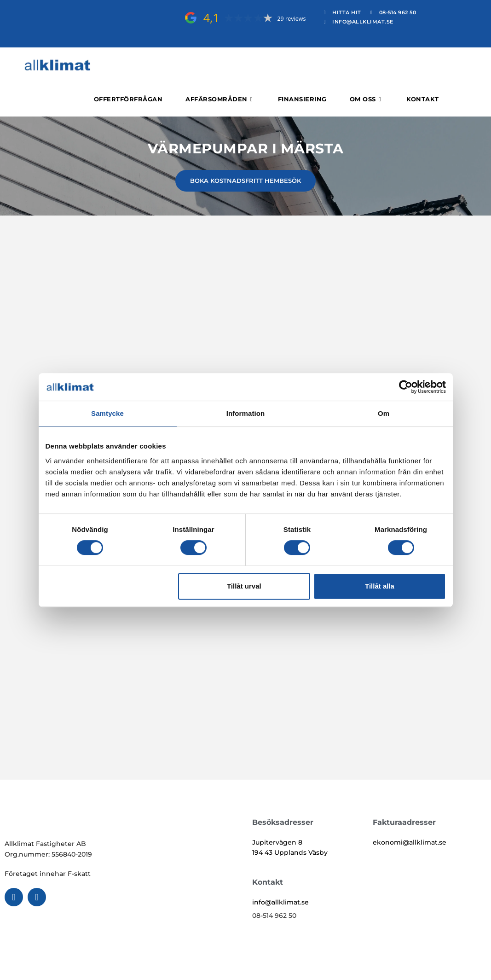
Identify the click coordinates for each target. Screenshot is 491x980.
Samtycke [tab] (107, 413)
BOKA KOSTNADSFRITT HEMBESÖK (245, 181)
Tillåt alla (380, 586)
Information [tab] (246, 413)
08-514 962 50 (274, 916)
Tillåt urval (244, 586)
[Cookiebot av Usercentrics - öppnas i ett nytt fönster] (406, 387)
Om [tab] (384, 413)
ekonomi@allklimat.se (410, 842)
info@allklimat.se (280, 902)
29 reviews (291, 19)
